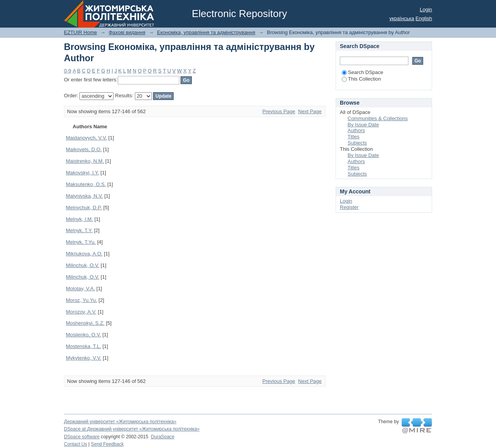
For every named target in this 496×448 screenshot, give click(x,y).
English (424, 18)
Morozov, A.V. (81, 312)
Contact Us (76, 444)
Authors (356, 130)
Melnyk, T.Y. (79, 230)
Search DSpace (363, 72)
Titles (354, 137)
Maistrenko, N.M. (85, 161)
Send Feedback (108, 444)
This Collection (361, 79)
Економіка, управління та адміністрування (206, 32)
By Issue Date (363, 125)
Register (349, 207)
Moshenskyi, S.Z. (85, 323)
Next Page (310, 111)
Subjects (357, 143)
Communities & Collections (378, 118)
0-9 (68, 71)
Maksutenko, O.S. (86, 184)
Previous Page (279, 111)
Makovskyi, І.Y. (83, 173)
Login (426, 9)
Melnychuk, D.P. (84, 208)
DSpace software (82, 437)
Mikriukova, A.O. (84, 254)
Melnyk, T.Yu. (81, 242)
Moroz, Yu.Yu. (82, 300)
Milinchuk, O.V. (83, 265)
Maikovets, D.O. (84, 149)
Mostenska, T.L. (84, 346)
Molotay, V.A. (80, 289)
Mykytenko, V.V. (84, 358)
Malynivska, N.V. (84, 196)
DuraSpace (162, 437)
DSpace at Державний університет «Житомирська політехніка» (132, 429)
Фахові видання (127, 32)
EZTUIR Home (80, 32)
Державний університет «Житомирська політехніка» (120, 422)
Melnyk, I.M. (79, 219)
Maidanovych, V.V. (86, 138)
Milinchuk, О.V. (83, 277)
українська (402, 18)
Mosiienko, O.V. (84, 335)
